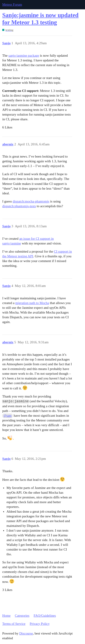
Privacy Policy (40, 624)
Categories (22, 616)
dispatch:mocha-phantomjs (31, 201)
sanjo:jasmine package (24, 56)
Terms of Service (14, 624)
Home (6, 616)
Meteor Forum (12, 5)
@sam (8, 416)
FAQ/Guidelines (45, 616)
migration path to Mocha (32, 303)
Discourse (26, 633)
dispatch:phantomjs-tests (19, 206)
